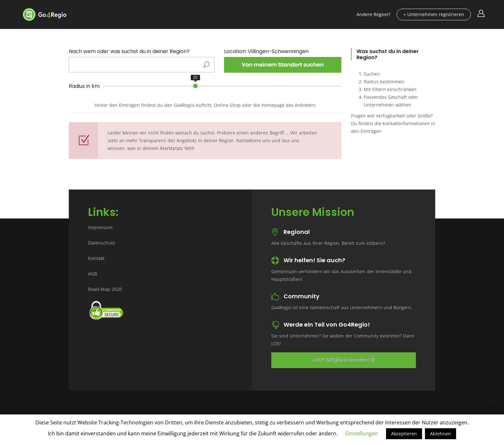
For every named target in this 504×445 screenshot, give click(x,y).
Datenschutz (102, 243)
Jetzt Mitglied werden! (343, 360)
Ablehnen (441, 434)
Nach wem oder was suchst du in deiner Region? (129, 51)
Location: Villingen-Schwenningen (266, 51)
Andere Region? (373, 14)
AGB (93, 274)
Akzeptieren (404, 434)
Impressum (100, 227)
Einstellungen (362, 433)
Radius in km (84, 86)
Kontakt (96, 258)
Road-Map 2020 (105, 289)
